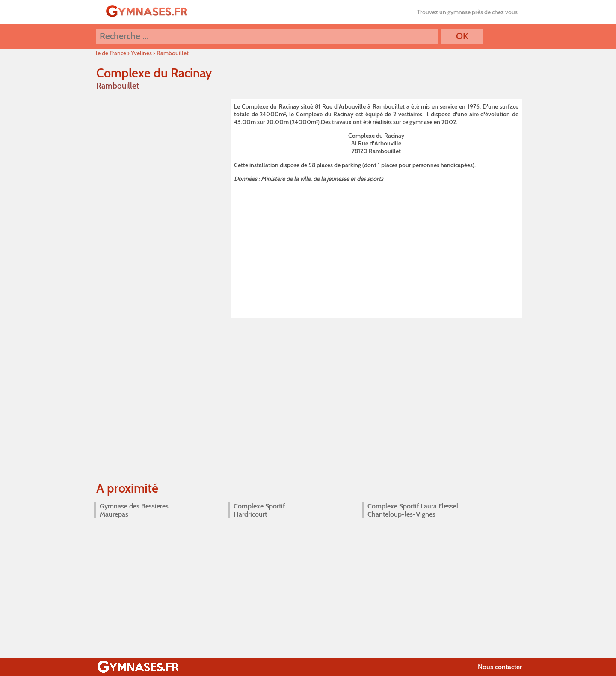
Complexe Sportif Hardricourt (259, 510)
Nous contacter (500, 667)
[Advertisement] (376, 249)
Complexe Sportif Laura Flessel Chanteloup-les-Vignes (413, 510)
